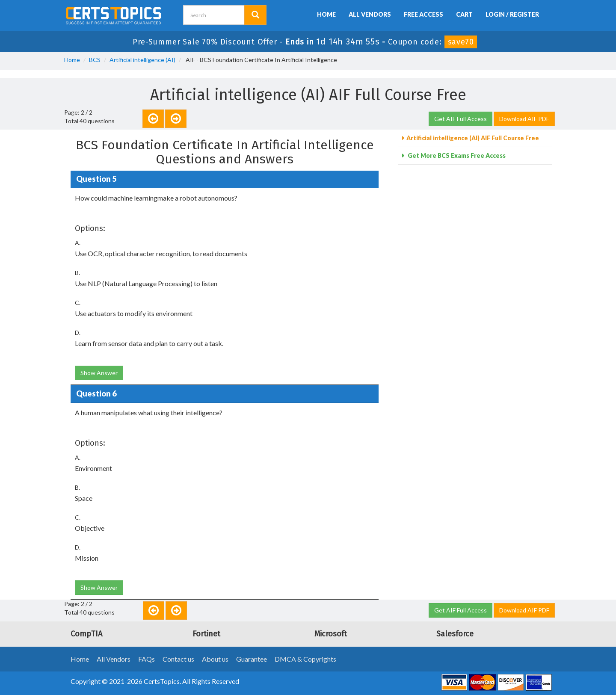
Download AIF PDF (524, 119)
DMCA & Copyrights (305, 659)
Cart (464, 14)
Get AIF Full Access (461, 119)
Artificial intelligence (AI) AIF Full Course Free (473, 138)
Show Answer (99, 373)
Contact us (178, 659)
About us (215, 659)
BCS (95, 60)
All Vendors (370, 14)
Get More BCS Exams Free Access (456, 155)
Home (326, 14)
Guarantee (252, 659)
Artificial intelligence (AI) (142, 60)
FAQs (147, 659)
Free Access (423, 14)
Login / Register (512, 14)
